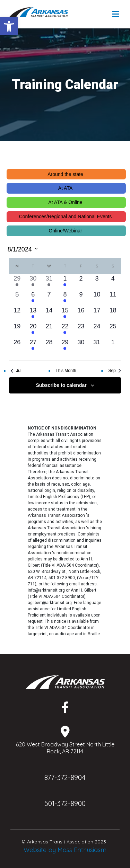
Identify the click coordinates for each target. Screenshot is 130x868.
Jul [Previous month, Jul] (16, 371)
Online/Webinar (65, 231)
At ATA (66, 188)
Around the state (65, 174)
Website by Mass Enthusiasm (65, 850)
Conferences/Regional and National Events (66, 216)
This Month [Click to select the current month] (66, 371)
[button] (9, 26)
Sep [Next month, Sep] (114, 371)
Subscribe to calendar (61, 385)
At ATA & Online (65, 202)
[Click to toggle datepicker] (23, 249)
